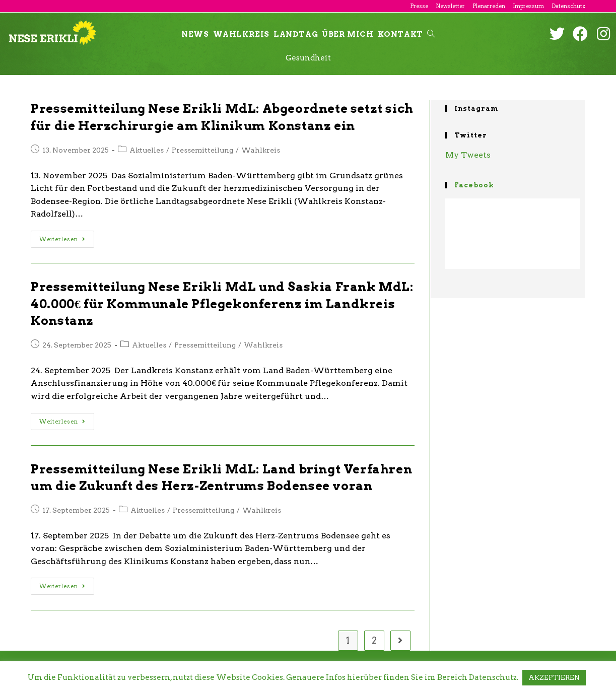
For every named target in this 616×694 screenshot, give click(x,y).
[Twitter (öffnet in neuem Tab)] (557, 34)
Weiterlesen (62, 239)
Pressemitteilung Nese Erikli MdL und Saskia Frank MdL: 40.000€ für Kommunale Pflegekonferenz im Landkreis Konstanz (222, 304)
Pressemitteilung (202, 150)
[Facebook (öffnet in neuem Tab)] (580, 34)
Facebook (474, 185)
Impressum (528, 6)
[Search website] (431, 34)
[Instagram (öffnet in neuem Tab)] (603, 34)
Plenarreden (489, 6)
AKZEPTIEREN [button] (554, 678)
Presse (419, 6)
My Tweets (468, 155)
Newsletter (450, 6)
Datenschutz (568, 6)
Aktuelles (147, 150)
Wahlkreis (261, 150)
